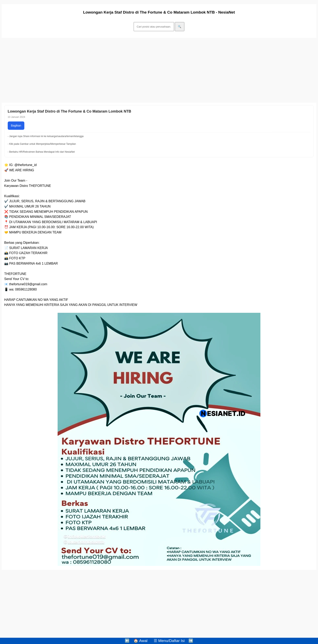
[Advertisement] (123, 70)
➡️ (191, 641)
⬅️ (127, 641)
